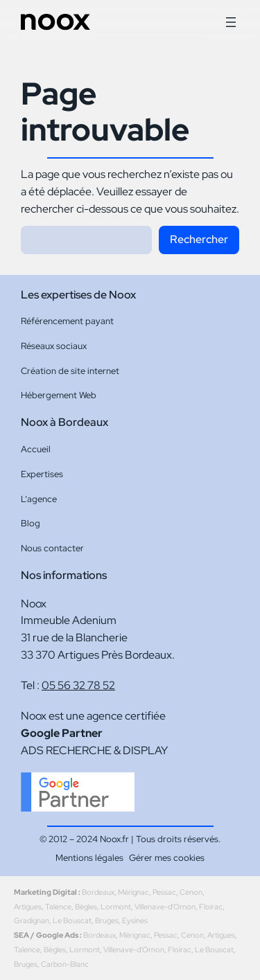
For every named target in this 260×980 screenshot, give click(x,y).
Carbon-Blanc (65, 964)
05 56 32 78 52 (78, 685)
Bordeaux (98, 892)
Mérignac (133, 892)
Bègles (86, 907)
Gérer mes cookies (167, 858)
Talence (58, 907)
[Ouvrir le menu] (231, 22)
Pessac (164, 892)
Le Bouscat (72, 920)
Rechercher (199, 239)
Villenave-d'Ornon (165, 907)
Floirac (211, 907)
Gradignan (32, 920)
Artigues (28, 907)
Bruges (107, 920)
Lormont (116, 907)
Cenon (191, 892)
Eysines (135, 920)
